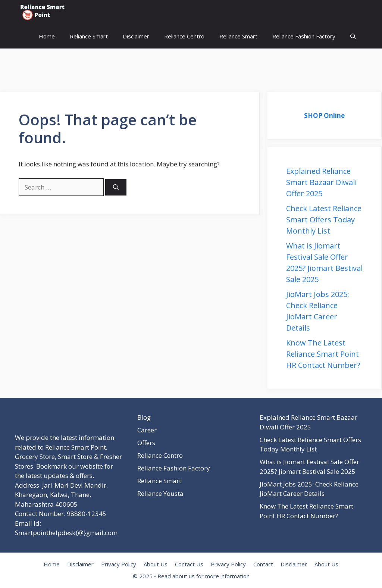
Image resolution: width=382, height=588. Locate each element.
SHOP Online (324, 115)
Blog (144, 417)
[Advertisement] (136, 65)
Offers (146, 443)
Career (147, 430)
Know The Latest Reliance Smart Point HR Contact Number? (323, 354)
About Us (156, 564)
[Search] (116, 187)
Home (47, 36)
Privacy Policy (119, 564)
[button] (353, 36)
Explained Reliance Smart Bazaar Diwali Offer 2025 (321, 182)
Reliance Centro (184, 36)
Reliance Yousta (160, 493)
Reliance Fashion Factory (304, 36)
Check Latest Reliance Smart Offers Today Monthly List (324, 220)
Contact (263, 564)
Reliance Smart (89, 36)
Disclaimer (136, 36)
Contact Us (189, 564)
